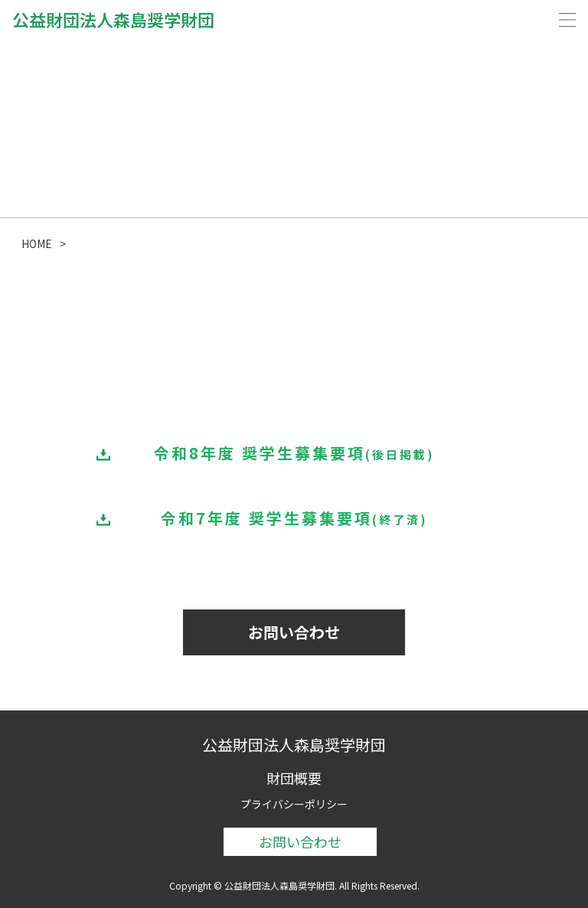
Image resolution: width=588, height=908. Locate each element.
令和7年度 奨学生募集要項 (294, 518)
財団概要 (294, 778)
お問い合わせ (294, 632)
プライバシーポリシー (294, 804)
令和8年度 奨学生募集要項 (294, 453)
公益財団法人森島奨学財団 (113, 19)
